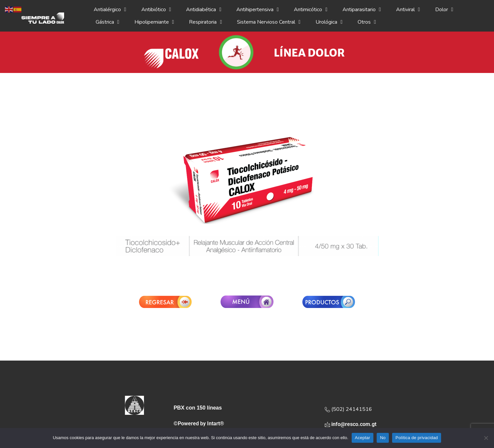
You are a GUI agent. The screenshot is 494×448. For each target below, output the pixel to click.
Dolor (444, 10)
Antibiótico (156, 10)
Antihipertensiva (258, 10)
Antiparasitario (362, 10)
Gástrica (107, 22)
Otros (367, 22)
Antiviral (408, 10)
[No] (486, 438)
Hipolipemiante (154, 22)
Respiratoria (205, 22)
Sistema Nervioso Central (269, 22)
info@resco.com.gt (351, 424)
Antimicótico (311, 10)
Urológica (329, 22)
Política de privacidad (417, 438)
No (383, 438)
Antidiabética (204, 10)
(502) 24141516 (348, 409)
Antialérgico (110, 10)
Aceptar (363, 438)
